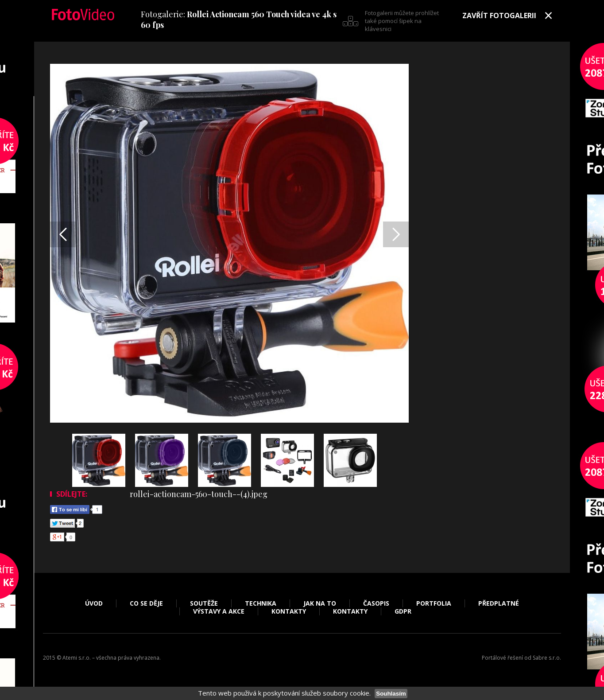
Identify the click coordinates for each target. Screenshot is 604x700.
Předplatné (499, 603)
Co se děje (146, 603)
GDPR (403, 611)
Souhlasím (391, 694)
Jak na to (320, 603)
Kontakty (289, 611)
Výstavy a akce (219, 611)
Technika (261, 603)
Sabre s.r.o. (547, 658)
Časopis (376, 603)
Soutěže (204, 603)
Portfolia (434, 603)
